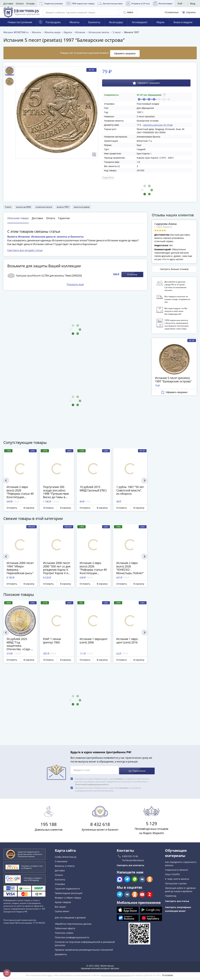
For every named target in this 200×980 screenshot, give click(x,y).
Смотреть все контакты (130, 867)
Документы (61, 956)
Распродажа (50, 27)
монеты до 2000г (24, 210)
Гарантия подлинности (67, 890)
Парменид (171, 897)
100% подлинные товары (80, 4)
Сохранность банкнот (177, 871)
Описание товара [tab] (18, 222)
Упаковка (60, 886)
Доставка (8, 4)
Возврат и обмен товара (68, 899)
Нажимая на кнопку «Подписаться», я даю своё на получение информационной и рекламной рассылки (108, 791)
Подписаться (137, 773)
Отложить (12, 511)
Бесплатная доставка (110, 4)
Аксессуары (116, 27)
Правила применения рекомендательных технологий (84, 951)
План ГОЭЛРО (172, 876)
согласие (119, 780)
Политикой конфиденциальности (92, 786)
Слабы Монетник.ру (66, 858)
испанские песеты (44, 210)
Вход (191, 4)
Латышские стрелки (176, 885)
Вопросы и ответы (65, 867)
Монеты (74, 27)
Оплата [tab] (51, 222)
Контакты (60, 881)
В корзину (132, 278)
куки (50, 977)
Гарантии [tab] (64, 222)
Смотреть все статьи (177, 903)
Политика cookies (64, 934)
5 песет (8, 210)
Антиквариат (140, 27)
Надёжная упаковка (51, 4)
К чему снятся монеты (177, 880)
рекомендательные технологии (116, 977)
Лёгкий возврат (163, 4)
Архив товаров (63, 904)
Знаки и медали (183, 27)
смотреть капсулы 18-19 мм (158, 128)
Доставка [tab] (37, 222)
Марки (160, 27)
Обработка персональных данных (73, 925)
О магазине (61, 863)
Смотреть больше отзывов (174, 273)
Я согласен (168, 977)
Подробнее (108, 181)
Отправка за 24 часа (138, 4)
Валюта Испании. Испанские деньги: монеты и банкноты (46, 240)
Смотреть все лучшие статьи (25, 254)
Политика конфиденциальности (72, 939)
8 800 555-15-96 (130, 858)
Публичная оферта (65, 930)
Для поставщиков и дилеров (70, 919)
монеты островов (82, 210)
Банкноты (94, 27)
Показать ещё (75, 288)
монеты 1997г (63, 210)
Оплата (20, 4)
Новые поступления (20, 27)
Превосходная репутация (69, 895)
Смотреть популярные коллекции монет (178, 911)
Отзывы (30, 4)
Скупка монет (62, 913)
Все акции (60, 908)
